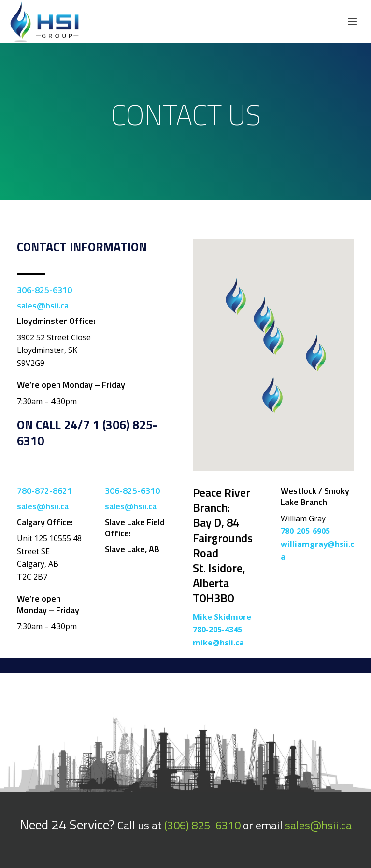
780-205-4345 (217, 630)
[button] (316, 353)
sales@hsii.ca (43, 305)
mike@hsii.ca (218, 643)
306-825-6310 (44, 290)
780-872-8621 (44, 491)
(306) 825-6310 (202, 825)
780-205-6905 (305, 531)
